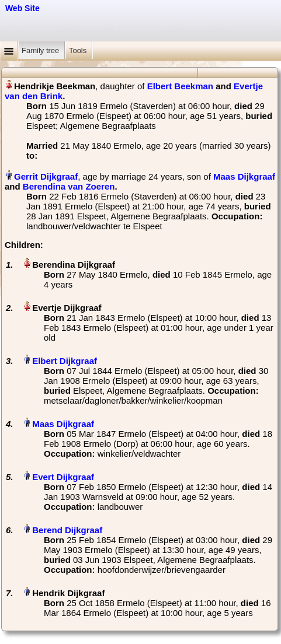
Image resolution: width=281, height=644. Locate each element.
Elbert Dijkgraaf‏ (65, 361)
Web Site (22, 8)
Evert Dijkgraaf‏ (63, 477)
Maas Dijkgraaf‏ (63, 424)
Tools (79, 50)
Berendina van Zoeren (69, 186)
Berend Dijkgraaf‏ (67, 530)
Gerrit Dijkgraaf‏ (46, 176)
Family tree (41, 50)
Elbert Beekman (180, 86)
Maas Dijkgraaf (244, 176)
